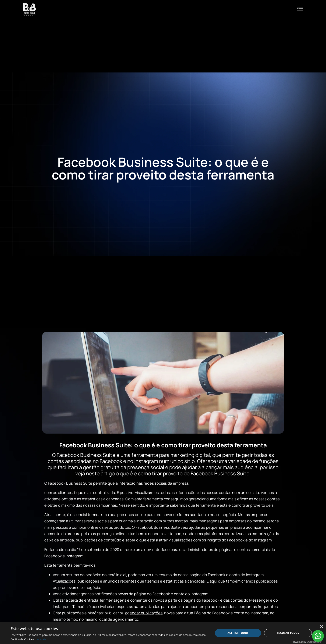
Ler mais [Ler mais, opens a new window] (41, 639)
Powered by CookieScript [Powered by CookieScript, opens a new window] (307, 642)
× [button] (321, 627)
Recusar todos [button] (288, 633)
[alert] (163, 633)
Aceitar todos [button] (238, 633)
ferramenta (63, 565)
